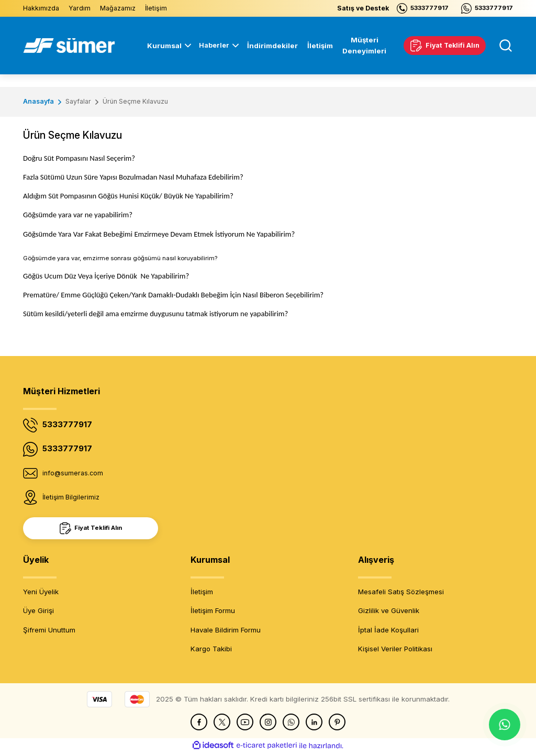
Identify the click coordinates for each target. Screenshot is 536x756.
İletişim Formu (213, 614)
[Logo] (69, 46)
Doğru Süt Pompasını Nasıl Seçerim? (79, 158)
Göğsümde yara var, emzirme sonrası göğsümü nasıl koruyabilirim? (120, 258)
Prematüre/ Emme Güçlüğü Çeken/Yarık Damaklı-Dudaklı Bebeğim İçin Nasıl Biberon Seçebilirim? (173, 295)
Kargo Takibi (211, 652)
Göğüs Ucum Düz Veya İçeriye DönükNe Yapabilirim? (106, 276)
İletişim (202, 595)
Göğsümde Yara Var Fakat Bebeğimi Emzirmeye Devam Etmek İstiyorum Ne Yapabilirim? (159, 234)
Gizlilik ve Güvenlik (389, 614)
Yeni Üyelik (41, 595)
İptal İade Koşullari (388, 633)
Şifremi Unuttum (49, 633)
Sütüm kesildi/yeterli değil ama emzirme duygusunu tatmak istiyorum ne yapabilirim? (155, 314)
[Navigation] (217, 46)
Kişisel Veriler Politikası (395, 652)
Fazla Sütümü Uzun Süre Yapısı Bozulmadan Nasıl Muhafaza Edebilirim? (133, 177)
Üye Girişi (38, 614)
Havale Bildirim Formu (226, 633)
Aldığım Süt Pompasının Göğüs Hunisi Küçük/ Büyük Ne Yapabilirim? (128, 196)
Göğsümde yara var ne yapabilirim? (78, 215)
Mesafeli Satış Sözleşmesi (401, 595)
